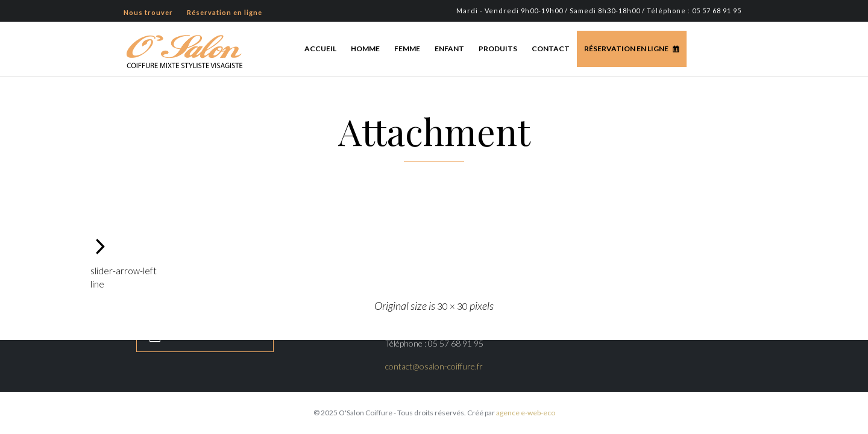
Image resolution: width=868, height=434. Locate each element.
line (97, 284)
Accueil (320, 49)
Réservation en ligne (626, 49)
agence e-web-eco (526, 413)
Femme (407, 49)
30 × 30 (452, 306)
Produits (498, 49)
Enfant (449, 49)
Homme (365, 49)
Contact (551, 49)
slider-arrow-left (124, 271)
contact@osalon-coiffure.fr (434, 366)
